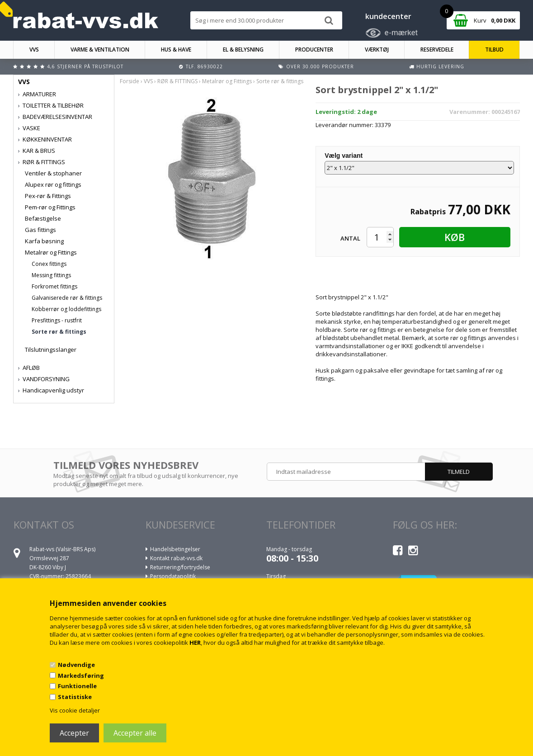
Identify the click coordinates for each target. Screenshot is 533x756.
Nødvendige (76, 665)
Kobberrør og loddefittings (66, 309)
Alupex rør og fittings (53, 184)
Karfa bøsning (44, 241)
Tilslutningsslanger (51, 350)
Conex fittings (49, 264)
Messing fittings (51, 275)
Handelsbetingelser (175, 549)
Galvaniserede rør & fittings (67, 298)
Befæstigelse (43, 218)
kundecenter (388, 16)
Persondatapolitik (173, 576)
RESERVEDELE (437, 50)
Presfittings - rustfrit (57, 320)
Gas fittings (40, 230)
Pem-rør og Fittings (50, 207)
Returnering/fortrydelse (180, 567)
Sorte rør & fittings (59, 332)
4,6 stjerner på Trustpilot (85, 66)
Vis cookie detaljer (75, 710)
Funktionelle (77, 686)
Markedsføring (81, 676)
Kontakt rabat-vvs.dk (176, 558)
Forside (130, 81)
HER (195, 643)
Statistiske (75, 697)
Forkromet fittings (54, 286)
